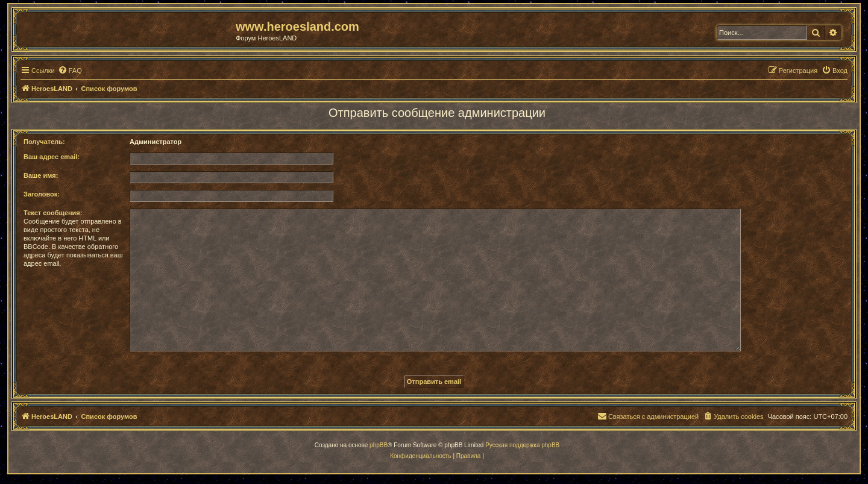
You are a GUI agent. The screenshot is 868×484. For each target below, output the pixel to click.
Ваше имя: (41, 175)
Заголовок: (42, 194)
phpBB (379, 445)
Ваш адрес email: (52, 157)
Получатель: (44, 142)
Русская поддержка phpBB (522, 445)
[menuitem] (70, 71)
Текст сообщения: (53, 213)
